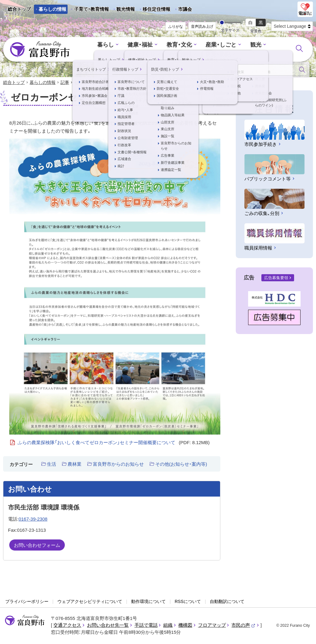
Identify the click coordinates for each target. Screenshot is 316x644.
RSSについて (188, 602)
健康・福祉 (122, 45)
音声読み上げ (202, 27)
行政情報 (160, 54)
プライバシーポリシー (27, 602)
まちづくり (265, 45)
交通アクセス (67, 626)
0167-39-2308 (33, 520)
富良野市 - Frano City (40, 50)
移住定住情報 (154, 10)
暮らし (89, 45)
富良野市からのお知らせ (118, 465)
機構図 (185, 626)
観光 (233, 45)
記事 (65, 83)
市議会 (185, 9)
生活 (52, 465)
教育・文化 (159, 45)
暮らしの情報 (52, 9)
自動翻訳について (227, 602)
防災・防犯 (197, 54)
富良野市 (25, 621)
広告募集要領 (276, 278)
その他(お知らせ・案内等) (181, 465)
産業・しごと (199, 45)
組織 (168, 626)
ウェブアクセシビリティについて (90, 602)
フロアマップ (212, 626)
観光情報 (123, 10)
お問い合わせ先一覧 (108, 626)
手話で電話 (146, 626)
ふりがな (176, 27)
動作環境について (148, 602)
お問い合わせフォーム (37, 545)
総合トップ (19, 9)
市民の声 (243, 626)
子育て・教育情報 (91, 9)
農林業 (75, 465)
